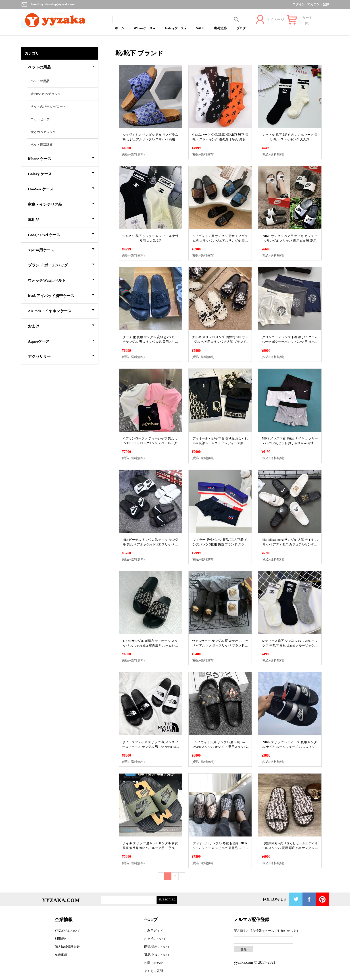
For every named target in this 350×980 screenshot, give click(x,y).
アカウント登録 (318, 4)
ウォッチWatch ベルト (61, 280)
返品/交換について (157, 955)
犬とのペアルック (43, 132)
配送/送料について (157, 947)
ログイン (299, 4)
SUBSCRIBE (167, 900)
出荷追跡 (220, 28)
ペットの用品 (61, 67)
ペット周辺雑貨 (42, 145)
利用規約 (61, 939)
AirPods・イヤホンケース (61, 310)
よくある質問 (154, 971)
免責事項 (61, 955)
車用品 (61, 219)
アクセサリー (61, 356)
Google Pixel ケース (61, 234)
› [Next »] (182, 876)
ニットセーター (42, 119)
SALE (200, 28)
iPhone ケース (61, 158)
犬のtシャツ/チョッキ (46, 94)
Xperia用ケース (61, 249)
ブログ (241, 28)
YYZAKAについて (68, 931)
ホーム (119, 28)
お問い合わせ (154, 963)
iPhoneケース (145, 28)
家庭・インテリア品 (61, 204)
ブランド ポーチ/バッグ (61, 264)
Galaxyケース (176, 28)
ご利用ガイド (154, 931)
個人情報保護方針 (67, 947)
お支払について (155, 939)
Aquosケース (61, 341)
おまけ (61, 325)
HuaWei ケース (61, 188)
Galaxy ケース (61, 173)
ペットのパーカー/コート (48, 107)
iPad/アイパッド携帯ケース (61, 295)
